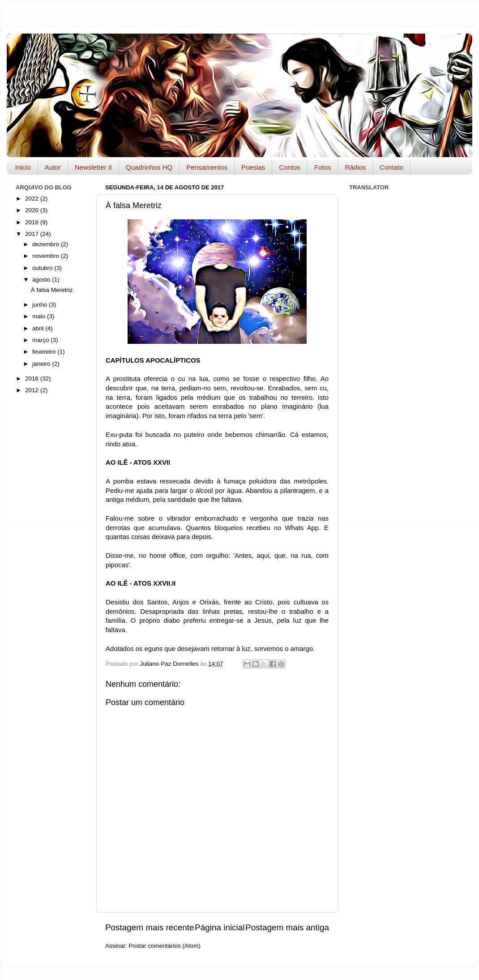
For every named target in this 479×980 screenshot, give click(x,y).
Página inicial (220, 927)
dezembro (47, 244)
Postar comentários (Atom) (165, 946)
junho (41, 305)
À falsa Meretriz (52, 290)
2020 (33, 210)
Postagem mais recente (150, 927)
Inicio (23, 167)
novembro (47, 256)
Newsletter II (93, 167)
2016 (33, 379)
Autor (53, 167)
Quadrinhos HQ (149, 167)
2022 (33, 199)
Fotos (323, 167)
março (41, 340)
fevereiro (45, 352)
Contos (290, 167)
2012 (33, 390)
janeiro (42, 364)
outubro (43, 268)
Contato (391, 167)
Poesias (253, 167)
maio (40, 316)
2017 (33, 234)
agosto (42, 280)
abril (39, 328)
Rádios (355, 167)
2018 (33, 222)
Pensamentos (207, 167)
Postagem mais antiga (287, 927)
